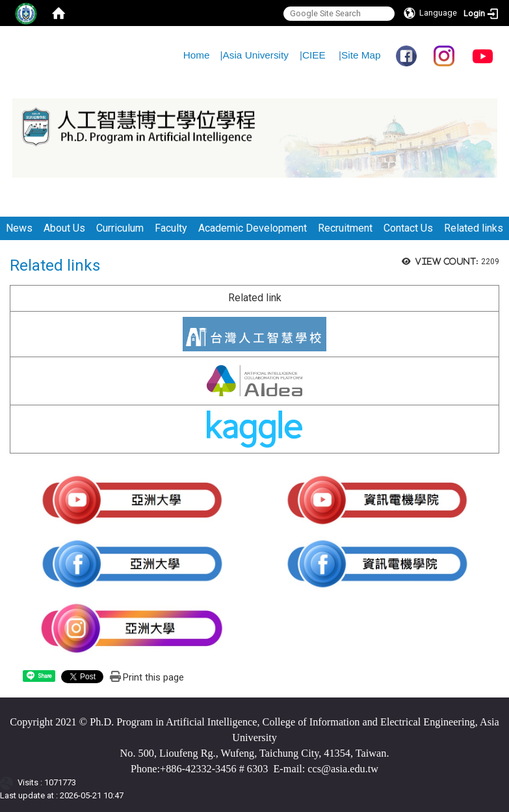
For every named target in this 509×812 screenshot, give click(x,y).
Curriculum (120, 228)
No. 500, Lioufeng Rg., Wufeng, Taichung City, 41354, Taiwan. (255, 753)
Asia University (256, 55)
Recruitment (345, 228)
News (19, 228)
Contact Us (408, 228)
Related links (474, 228)
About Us (64, 228)
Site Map (361, 55)
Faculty (171, 228)
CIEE (314, 55)
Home (197, 55)
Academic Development (253, 228)
